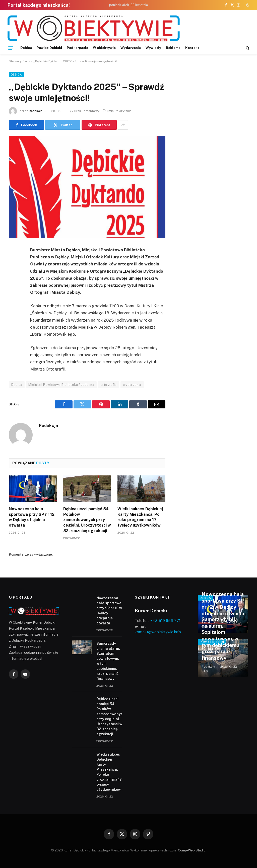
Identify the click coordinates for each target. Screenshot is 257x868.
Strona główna (20, 61)
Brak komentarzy (85, 111)
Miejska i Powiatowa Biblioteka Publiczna (61, 385)
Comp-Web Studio (192, 850)
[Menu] (11, 48)
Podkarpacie (77, 48)
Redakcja (36, 111)
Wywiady (153, 48)
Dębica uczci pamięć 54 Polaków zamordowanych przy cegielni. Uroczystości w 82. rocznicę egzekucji (87, 520)
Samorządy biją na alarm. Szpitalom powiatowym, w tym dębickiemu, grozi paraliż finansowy (108, 661)
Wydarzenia (131, 48)
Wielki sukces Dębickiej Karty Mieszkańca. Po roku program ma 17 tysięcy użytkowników (140, 517)
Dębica (26, 48)
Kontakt (192, 48)
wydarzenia (132, 385)
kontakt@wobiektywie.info (158, 632)
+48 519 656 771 (165, 621)
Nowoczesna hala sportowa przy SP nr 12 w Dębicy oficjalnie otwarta (32, 517)
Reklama (173, 48)
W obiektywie (104, 48)
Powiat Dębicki (49, 48)
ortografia (109, 385)
